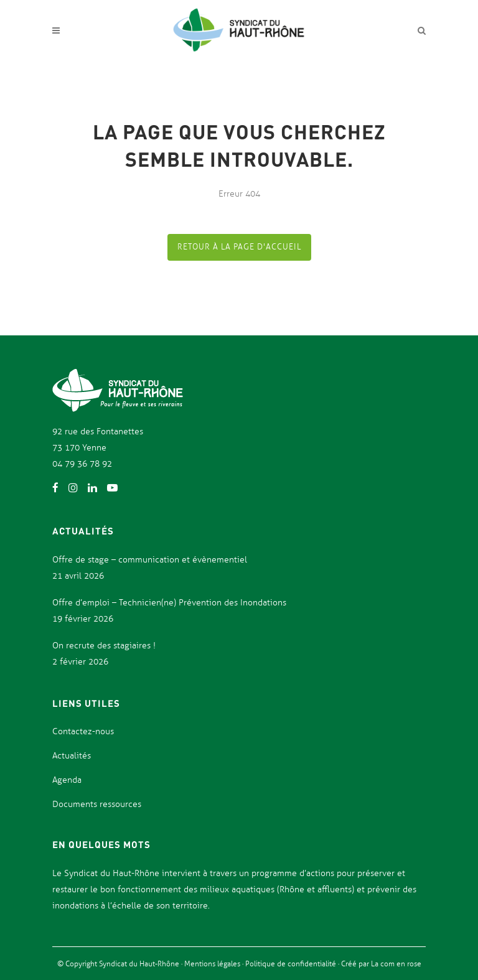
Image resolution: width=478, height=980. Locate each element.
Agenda (67, 780)
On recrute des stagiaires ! (104, 646)
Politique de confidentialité (292, 964)
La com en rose (395, 964)
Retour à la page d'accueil (239, 247)
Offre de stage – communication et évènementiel (150, 560)
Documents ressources (97, 804)
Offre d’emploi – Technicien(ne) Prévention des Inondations (169, 603)
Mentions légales (213, 964)
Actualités (72, 756)
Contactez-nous (83, 731)
